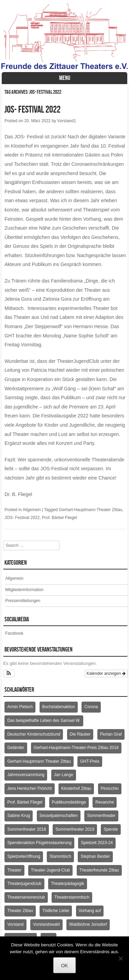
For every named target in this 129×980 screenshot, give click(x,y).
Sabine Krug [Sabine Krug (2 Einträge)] (19, 816)
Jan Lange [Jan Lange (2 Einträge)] (64, 775)
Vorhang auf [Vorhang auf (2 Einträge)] (90, 911)
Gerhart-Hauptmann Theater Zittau (91, 510)
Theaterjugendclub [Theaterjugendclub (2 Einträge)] (24, 884)
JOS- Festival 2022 (33, 109)
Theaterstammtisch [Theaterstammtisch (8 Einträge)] (72, 897)
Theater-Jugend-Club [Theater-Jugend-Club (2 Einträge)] (50, 870)
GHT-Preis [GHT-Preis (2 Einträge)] (90, 761)
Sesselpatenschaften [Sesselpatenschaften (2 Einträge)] (59, 816)
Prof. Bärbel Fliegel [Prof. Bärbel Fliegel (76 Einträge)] (25, 802)
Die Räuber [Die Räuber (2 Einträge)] (80, 734)
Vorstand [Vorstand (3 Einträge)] (15, 924)
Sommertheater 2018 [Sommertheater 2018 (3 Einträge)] (27, 829)
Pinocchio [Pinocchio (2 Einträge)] (110, 788)
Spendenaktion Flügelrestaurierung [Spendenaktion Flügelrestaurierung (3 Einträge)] (39, 843)
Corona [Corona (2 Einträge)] (91, 707)
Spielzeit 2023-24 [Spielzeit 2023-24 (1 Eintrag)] (97, 843)
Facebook (14, 633)
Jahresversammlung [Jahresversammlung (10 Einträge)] (26, 775)
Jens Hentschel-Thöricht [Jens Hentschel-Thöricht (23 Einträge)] (29, 788)
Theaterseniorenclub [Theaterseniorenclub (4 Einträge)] (26, 897)
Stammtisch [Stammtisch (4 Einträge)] (60, 856)
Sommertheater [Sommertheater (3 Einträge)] (101, 816)
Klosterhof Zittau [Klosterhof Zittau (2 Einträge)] (76, 788)
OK (64, 966)
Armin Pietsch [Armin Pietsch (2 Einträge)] (20, 707)
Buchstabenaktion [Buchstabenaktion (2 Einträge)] (59, 707)
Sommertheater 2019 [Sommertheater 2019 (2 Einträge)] (75, 829)
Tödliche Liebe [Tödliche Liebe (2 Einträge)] (56, 911)
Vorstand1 (67, 121)
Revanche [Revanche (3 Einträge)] (105, 802)
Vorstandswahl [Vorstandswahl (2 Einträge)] (46, 924)
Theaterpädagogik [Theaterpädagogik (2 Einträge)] (68, 884)
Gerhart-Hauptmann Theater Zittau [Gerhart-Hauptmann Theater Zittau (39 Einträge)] (39, 761)
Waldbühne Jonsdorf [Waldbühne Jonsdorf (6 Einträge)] (88, 924)
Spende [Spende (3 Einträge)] (111, 829)
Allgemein (32, 510)
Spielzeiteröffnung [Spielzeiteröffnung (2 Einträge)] (24, 856)
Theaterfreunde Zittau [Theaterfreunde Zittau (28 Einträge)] (99, 870)
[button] (9, 673)
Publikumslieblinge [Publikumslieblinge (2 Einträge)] (69, 802)
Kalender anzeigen (106, 673)
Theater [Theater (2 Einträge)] (14, 870)
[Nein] (120, 958)
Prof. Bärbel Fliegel (60, 518)
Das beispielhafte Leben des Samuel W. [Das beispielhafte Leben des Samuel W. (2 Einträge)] (44, 720)
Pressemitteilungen (23, 601)
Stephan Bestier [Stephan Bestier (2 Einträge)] (95, 856)
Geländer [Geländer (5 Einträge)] (16, 748)
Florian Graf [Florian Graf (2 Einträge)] (111, 734)
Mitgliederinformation (24, 590)
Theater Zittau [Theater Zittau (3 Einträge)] (20, 911)
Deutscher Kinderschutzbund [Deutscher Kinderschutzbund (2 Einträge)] (34, 734)
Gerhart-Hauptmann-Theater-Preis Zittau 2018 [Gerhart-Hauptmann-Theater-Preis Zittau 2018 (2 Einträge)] (76, 748)
